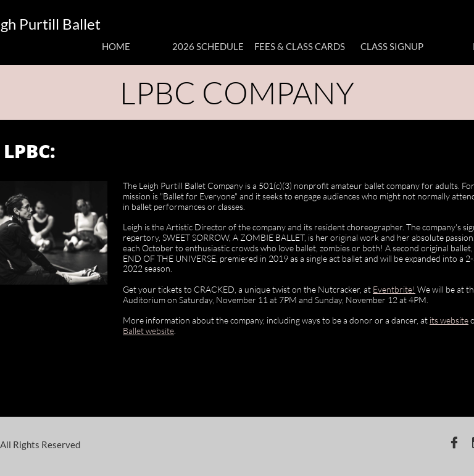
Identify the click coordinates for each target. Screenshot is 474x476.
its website (449, 320)
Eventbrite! (394, 289)
